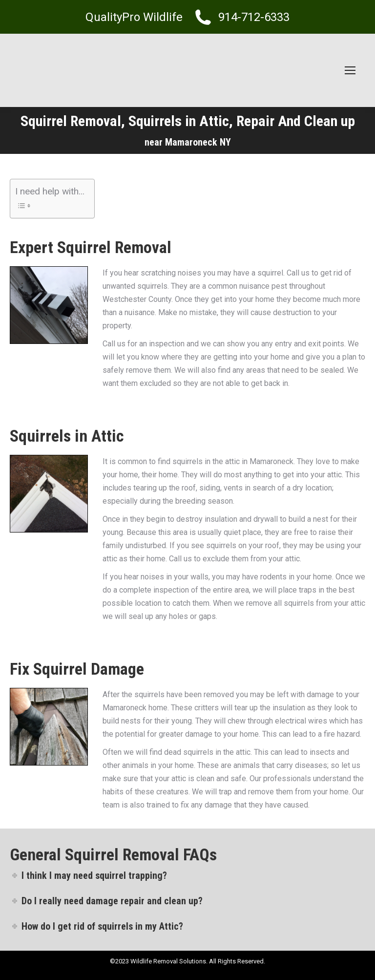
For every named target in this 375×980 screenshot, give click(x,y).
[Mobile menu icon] (350, 70)
